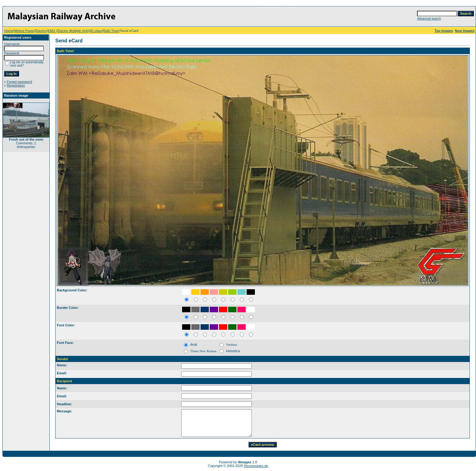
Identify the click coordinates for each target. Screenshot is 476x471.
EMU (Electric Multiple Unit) (68, 31)
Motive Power (24, 31)
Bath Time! (111, 31)
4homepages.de (256, 466)
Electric (41, 31)
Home (9, 31)
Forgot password (19, 82)
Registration (16, 85)
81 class (96, 31)
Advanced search (429, 19)
